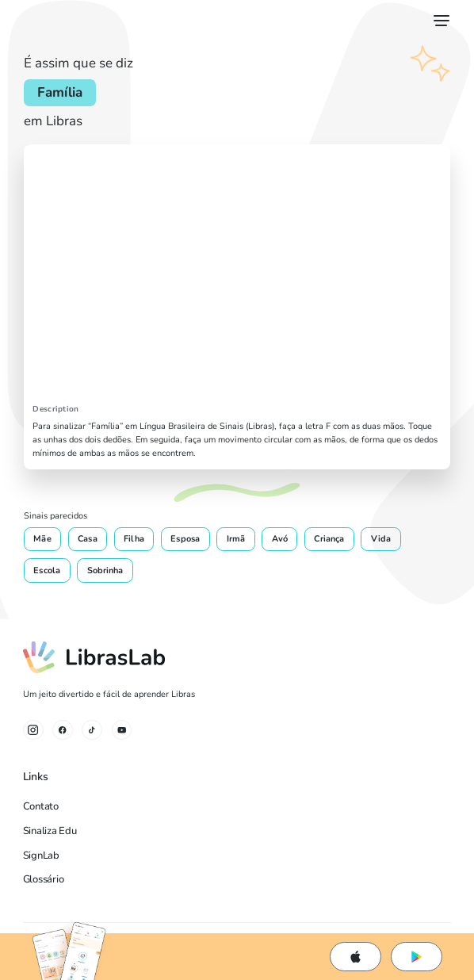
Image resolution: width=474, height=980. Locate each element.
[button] (439, 21)
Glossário (44, 879)
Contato (41, 806)
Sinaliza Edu (50, 831)
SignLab (41, 856)
